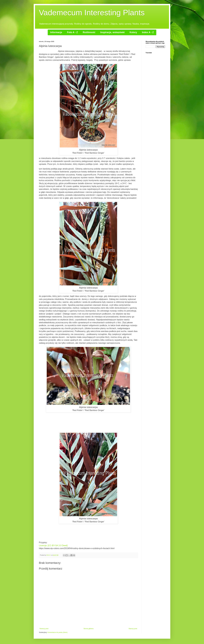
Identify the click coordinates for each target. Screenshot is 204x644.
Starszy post (133, 629)
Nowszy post (44, 629)
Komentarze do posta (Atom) (57, 632)
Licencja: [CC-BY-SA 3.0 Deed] (53, 545)
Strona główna (89, 629)
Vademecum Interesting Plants (92, 13)
